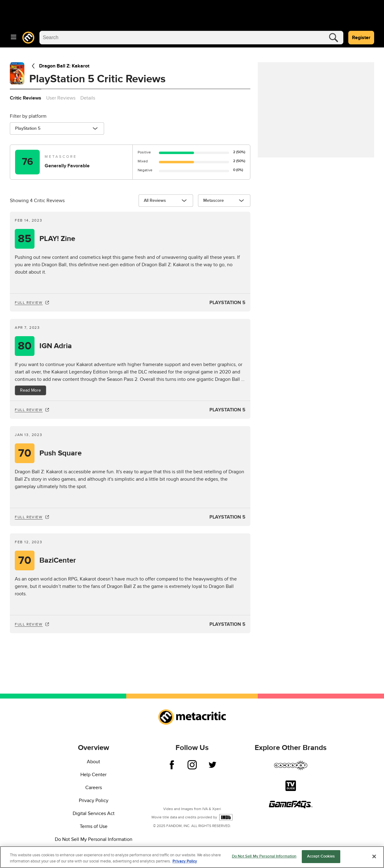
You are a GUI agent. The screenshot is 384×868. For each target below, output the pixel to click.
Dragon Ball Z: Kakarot (59, 66)
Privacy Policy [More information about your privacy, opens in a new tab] (185, 862)
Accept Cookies (321, 857)
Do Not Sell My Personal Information (94, 839)
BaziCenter (58, 560)
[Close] (374, 857)
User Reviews (61, 98)
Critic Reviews (26, 98)
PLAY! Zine (57, 239)
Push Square (61, 453)
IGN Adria (56, 346)
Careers (94, 788)
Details (88, 98)
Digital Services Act (94, 813)
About (93, 762)
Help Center (93, 775)
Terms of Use (94, 826)
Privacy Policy (94, 801)
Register (361, 38)
